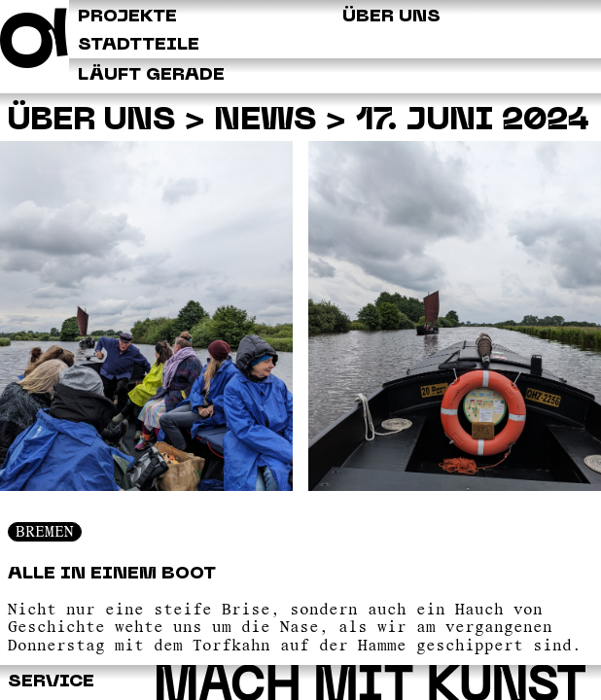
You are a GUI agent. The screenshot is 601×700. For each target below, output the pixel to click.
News (265, 121)
